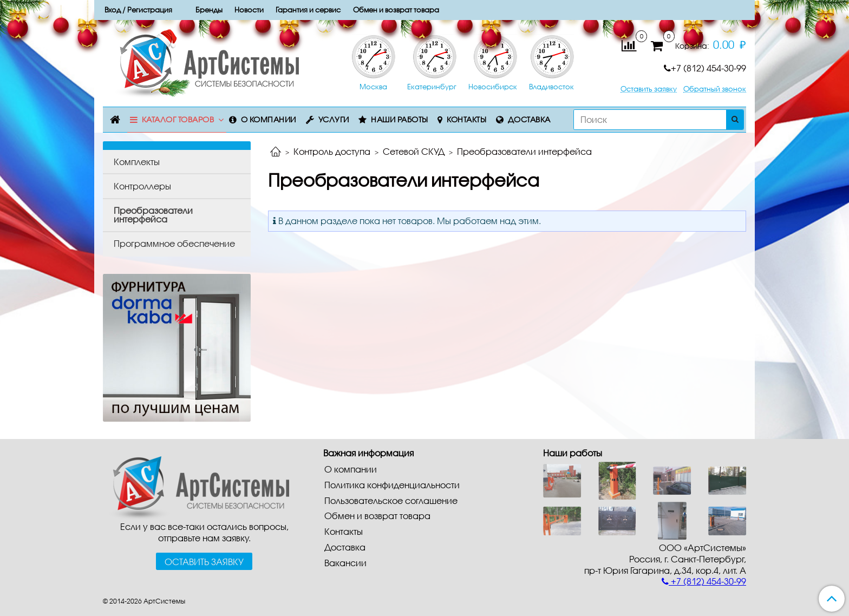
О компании (269, 119)
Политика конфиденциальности (392, 485)
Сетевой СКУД (414, 151)
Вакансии (345, 563)
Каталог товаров (178, 119)
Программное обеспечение (174, 243)
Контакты (466, 119)
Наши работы (400, 119)
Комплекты (137, 162)
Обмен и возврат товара (377, 516)
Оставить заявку (649, 89)
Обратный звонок (715, 89)
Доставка (529, 119)
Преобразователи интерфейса (153, 215)
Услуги (334, 119)
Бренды (209, 10)
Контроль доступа (332, 151)
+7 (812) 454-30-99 (705, 68)
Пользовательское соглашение (391, 500)
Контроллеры (142, 186)
